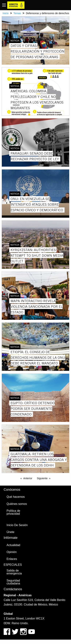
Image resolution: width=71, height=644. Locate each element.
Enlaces (12, 559)
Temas (17, 13)
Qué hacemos (16, 497)
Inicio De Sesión (17, 525)
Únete (10, 532)
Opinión (12, 552)
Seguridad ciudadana (13, 582)
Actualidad (13, 545)
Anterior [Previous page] (28, 478)
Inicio (6, 13)
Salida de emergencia (14, 572)
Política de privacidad (13, 512)
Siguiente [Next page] (42, 478)
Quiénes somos (17, 504)
